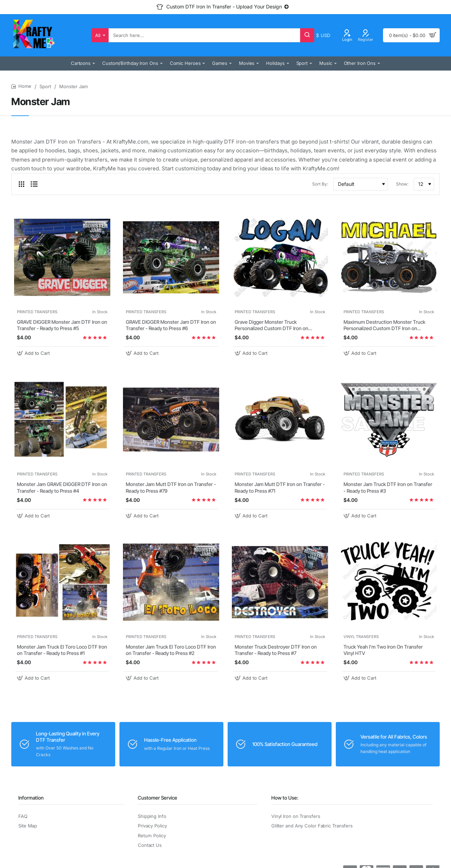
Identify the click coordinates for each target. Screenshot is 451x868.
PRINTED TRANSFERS (37, 312)
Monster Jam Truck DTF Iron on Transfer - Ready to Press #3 (388, 487)
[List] (34, 184)
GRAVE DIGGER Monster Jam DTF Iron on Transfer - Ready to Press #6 (171, 325)
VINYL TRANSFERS (361, 637)
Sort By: (320, 184)
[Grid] (21, 184)
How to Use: (285, 798)
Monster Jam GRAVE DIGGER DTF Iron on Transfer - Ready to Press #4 (62, 487)
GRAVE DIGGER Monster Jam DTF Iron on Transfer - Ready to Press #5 (62, 325)
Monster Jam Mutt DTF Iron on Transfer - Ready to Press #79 (171, 487)
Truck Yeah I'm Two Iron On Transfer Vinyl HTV (383, 650)
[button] (34, 353)
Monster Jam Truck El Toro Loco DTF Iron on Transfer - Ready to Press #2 (171, 650)
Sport (45, 86)
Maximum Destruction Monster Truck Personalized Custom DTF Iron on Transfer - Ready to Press (384, 325)
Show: (402, 184)
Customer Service (157, 798)
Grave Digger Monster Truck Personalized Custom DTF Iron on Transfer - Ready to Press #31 (271, 325)
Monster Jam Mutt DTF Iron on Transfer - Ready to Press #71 (280, 487)
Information (31, 798)
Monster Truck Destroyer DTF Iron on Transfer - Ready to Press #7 (276, 650)
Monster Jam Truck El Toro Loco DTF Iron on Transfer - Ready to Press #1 (62, 650)
